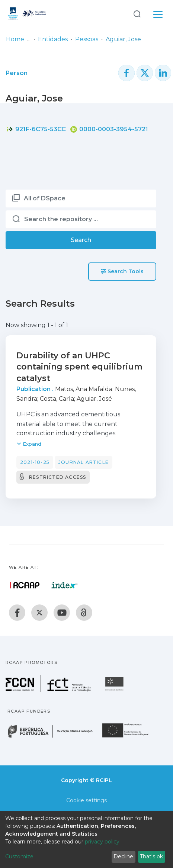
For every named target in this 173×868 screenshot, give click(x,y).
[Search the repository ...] (81, 219)
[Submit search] (137, 14)
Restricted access (57, 477)
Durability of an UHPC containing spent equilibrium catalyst (79, 367)
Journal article (84, 462)
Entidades (53, 39)
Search (81, 240)
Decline (123, 856)
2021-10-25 (35, 462)
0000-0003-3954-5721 (109, 129)
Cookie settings (86, 800)
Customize (19, 856)
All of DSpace (45, 198)
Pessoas (87, 39)
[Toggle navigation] (158, 13)
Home (15, 39)
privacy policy (102, 842)
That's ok (151, 856)
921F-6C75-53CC (36, 129)
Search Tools (122, 271)
